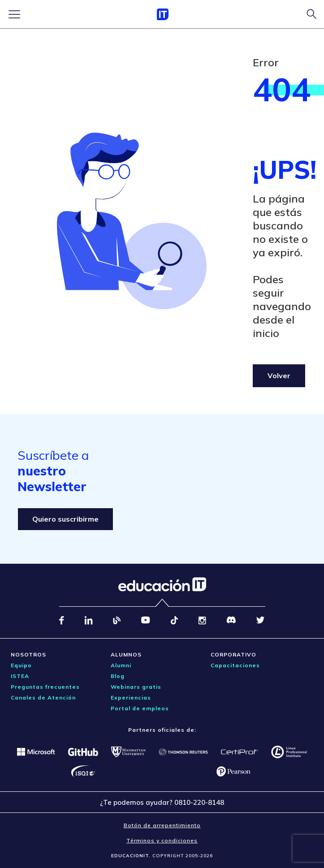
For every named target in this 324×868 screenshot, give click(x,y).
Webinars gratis (136, 687)
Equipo (21, 665)
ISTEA (20, 676)
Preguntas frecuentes (45, 687)
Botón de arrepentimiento (162, 825)
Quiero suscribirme (65, 519)
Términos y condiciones (162, 840)
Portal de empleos (140, 708)
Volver (279, 376)
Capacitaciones (235, 665)
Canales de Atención (43, 697)
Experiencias (131, 697)
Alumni (121, 665)
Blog (118, 676)
